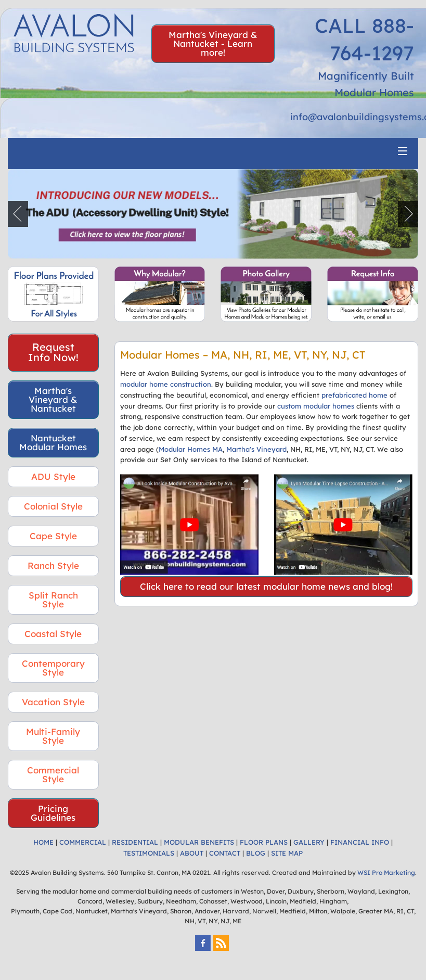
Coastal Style (53, 634)
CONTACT (225, 853)
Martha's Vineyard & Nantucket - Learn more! (213, 43)
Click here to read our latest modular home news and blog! (266, 586)
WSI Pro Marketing (386, 873)
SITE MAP (287, 853)
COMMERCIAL (83, 842)
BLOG (256, 853)
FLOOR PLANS (264, 842)
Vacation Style (53, 702)
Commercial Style (53, 774)
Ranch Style (53, 565)
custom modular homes (316, 406)
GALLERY (309, 842)
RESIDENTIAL (135, 842)
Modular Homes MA (191, 449)
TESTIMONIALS (149, 853)
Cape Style (53, 536)
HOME (43, 842)
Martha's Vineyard (256, 449)
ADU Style (53, 476)
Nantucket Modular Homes (53, 442)
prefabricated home (354, 395)
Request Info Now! (53, 352)
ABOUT (192, 853)
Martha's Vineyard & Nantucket (53, 399)
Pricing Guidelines (53, 813)
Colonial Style (53, 506)
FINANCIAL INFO (360, 842)
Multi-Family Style (53, 736)
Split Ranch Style (53, 600)
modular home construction (166, 384)
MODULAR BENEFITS (199, 842)
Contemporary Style (53, 668)
